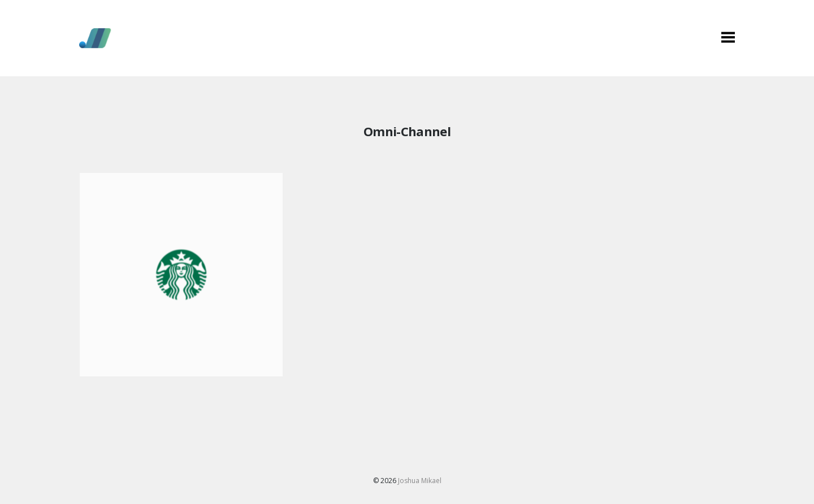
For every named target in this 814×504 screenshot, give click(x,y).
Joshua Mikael (420, 481)
